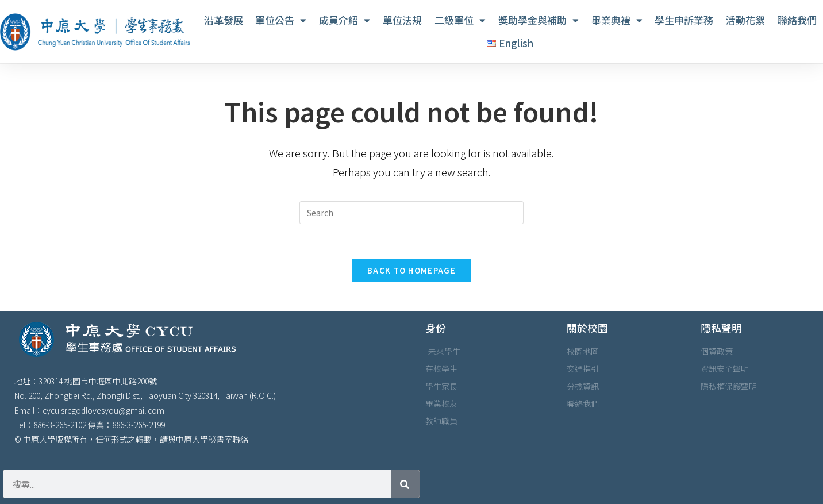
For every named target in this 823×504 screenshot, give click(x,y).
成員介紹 (345, 20)
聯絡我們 (797, 20)
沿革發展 (224, 20)
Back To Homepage (411, 270)
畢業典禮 (617, 20)
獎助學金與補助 (539, 20)
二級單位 (460, 20)
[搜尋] (405, 484)
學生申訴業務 (684, 20)
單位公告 (281, 20)
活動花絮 (745, 20)
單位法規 (402, 20)
